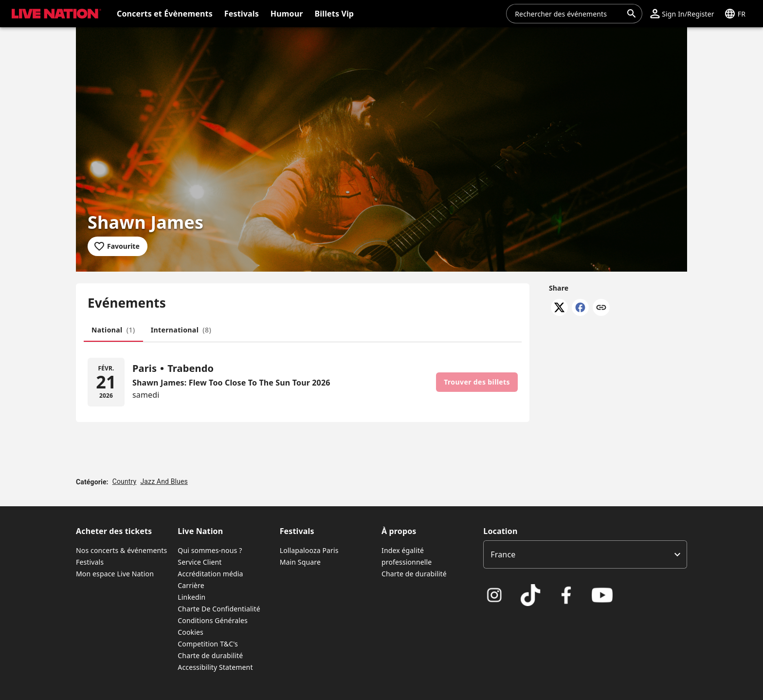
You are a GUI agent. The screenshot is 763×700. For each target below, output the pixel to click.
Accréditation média (210, 574)
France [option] (503, 554)
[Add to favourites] (118, 246)
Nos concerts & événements (121, 550)
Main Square (300, 562)
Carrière (191, 585)
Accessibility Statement (215, 667)
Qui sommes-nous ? (210, 550)
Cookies (191, 632)
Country (125, 481)
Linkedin (191, 597)
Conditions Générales (213, 620)
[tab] (113, 330)
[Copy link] (601, 308)
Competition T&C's (208, 644)
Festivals (90, 562)
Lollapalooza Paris (309, 550)
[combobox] (568, 14)
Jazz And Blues (164, 481)
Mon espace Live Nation (115, 574)
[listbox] (585, 554)
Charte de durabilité (210, 655)
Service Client (200, 562)
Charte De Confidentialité (219, 609)
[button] (682, 14)
